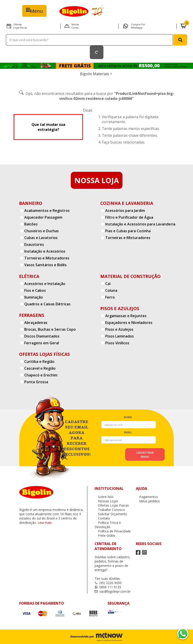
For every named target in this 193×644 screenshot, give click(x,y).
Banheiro (31, 203)
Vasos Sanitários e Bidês (45, 265)
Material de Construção (130, 276)
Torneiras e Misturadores (47, 258)
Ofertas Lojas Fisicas (20, 26)
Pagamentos (147, 497)
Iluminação (34, 297)
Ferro (110, 297)
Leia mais (45, 523)
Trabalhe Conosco (110, 510)
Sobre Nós (104, 497)
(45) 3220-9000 (108, 583)
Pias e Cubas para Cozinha (128, 231)
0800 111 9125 (108, 587)
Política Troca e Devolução (108, 525)
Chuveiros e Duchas (42, 231)
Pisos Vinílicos (117, 343)
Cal (108, 284)
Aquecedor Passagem (43, 217)
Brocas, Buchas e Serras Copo (50, 329)
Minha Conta (75, 26)
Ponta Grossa (36, 382)
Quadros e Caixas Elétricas (47, 304)
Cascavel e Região (40, 368)
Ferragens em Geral (42, 343)
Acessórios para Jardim (125, 211)
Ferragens (32, 315)
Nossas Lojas (106, 501)
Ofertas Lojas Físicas (44, 354)
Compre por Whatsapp (138, 26)
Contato (102, 518)
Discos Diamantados (42, 336)
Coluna (111, 290)
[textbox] (89, 40)
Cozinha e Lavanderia (127, 203)
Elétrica (29, 276)
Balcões (31, 224)
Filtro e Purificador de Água (129, 217)
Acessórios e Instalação (45, 284)
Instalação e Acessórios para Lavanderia (140, 224)
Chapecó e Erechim (41, 375)
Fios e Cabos (35, 290)
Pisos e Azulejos (120, 308)
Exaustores (34, 244)
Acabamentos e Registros (47, 211)
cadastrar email (145, 455)
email (128, 432)
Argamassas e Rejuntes (126, 316)
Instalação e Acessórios (45, 251)
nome (128, 417)
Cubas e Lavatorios (41, 238)
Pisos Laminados (120, 336)
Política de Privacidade (113, 531)
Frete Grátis (105, 535)
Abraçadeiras (36, 323)
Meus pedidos (148, 501)
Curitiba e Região (39, 362)
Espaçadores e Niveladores (129, 323)
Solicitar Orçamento (111, 514)
